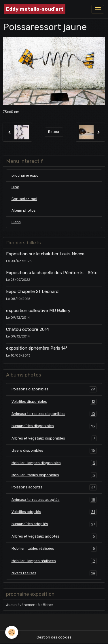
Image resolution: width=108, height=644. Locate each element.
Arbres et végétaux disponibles (54, 438)
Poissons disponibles (54, 389)
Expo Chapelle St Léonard (32, 291)
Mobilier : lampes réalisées (54, 561)
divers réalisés (54, 573)
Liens (16, 222)
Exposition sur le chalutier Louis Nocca (45, 254)
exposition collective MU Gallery (38, 311)
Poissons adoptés (54, 487)
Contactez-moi (24, 199)
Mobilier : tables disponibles (54, 475)
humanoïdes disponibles (54, 426)
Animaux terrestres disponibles (54, 414)
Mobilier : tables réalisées (54, 549)
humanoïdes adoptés (54, 524)
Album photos (24, 211)
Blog (15, 187)
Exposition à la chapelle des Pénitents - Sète (52, 273)
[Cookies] (12, 632)
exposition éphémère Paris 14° (37, 348)
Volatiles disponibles (54, 402)
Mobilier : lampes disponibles (54, 463)
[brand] (35, 9)
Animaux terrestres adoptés (54, 500)
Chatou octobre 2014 (28, 329)
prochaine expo (25, 176)
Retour (54, 132)
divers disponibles (54, 451)
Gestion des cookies (54, 637)
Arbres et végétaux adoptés (54, 536)
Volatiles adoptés (54, 512)
